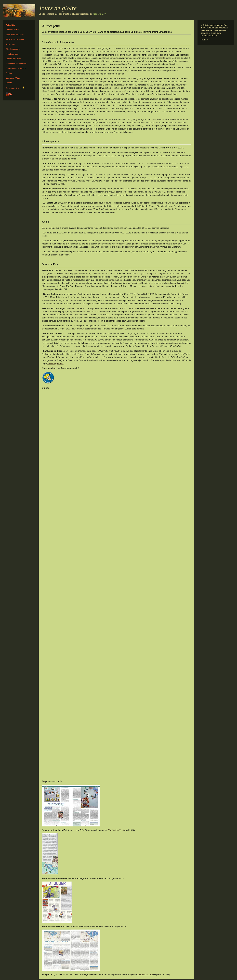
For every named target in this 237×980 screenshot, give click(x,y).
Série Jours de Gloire (15, 35)
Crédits (9, 83)
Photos (9, 73)
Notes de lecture (13, 30)
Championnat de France (16, 68)
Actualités (10, 25)
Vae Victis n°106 (145, 974)
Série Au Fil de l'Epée (15, 39)
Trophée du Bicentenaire (16, 63)
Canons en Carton (13, 59)
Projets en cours (13, 54)
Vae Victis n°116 (116, 830)
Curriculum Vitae (13, 78)
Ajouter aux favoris (15, 88)
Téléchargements (13, 49)
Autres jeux (11, 44)
